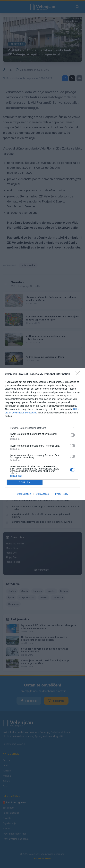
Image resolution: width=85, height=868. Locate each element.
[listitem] (42, 428)
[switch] (72, 435)
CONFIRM (25, 482)
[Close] (79, 374)
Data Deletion (24, 494)
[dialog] (42, 434)
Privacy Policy (61, 494)
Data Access (42, 494)
